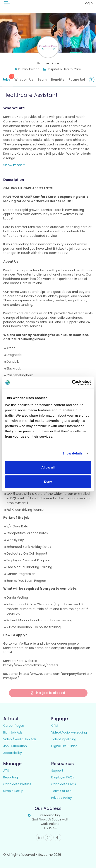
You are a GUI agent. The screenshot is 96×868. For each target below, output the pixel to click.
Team (42, 80)
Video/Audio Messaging (69, 732)
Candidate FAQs (64, 784)
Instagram (49, 837)
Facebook (57, 837)
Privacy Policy (62, 798)
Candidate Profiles (17, 784)
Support (57, 771)
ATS (6, 771)
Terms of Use (61, 791)
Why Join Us (24, 80)
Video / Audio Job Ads (20, 739)
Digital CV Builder (64, 746)
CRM (55, 726)
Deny (48, 482)
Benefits (58, 80)
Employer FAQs (63, 777)
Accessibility (13, 753)
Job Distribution (15, 746)
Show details (73, 453)
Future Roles (79, 80)
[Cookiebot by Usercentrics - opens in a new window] (72, 383)
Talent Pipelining (64, 739)
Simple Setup (13, 791)
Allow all (48, 467)
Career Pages (14, 726)
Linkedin (40, 837)
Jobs (8, 78)
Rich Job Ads (13, 732)
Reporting (11, 777)
